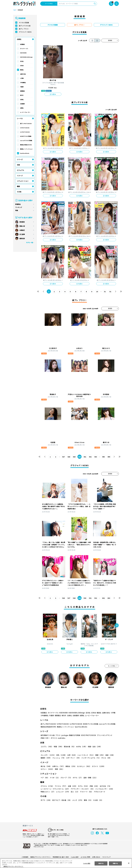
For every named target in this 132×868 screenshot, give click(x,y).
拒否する (101, 863)
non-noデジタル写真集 (26, 140)
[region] (66, 863)
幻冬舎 (22, 66)
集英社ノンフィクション (26, 149)
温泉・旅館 (90, 778)
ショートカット (85, 755)
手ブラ (46, 800)
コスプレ (47, 747)
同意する (115, 863)
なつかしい (83, 766)
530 (85, 598)
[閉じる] (129, 863)
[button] (117, 626)
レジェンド (63, 792)
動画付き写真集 (74, 735)
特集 (17, 210)
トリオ (55, 778)
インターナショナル (91, 758)
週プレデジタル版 (25, 26)
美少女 (46, 766)
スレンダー (48, 755)
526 (63, 598)
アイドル (61, 786)
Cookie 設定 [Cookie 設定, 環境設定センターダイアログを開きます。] (87, 863)
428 (69, 457)
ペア (45, 778)
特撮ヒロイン (48, 792)
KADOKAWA (23, 53)
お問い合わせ (96, 857)
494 (109, 457)
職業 (18, 186)
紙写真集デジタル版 (48, 735)
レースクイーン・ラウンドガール (55, 789)
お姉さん (58, 766)
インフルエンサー (104, 789)
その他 (19, 192)
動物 (88, 800)
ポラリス (54, 738)
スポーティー (73, 758)
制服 (58, 747)
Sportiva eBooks (25, 153)
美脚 (99, 755)
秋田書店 (22, 44)
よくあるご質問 (85, 857)
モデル (83, 786)
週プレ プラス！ (24, 29)
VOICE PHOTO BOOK (88, 735)
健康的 (46, 758)
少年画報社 (23, 83)
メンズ (77, 800)
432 (90, 457)
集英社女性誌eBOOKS (26, 145)
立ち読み (53, 94)
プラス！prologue (62, 735)
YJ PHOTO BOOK (25, 128)
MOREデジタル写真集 (26, 136)
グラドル (47, 786)
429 (74, 457)
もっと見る (112, 666)
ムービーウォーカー (25, 112)
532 (96, 598)
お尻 (71, 755)
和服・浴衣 (94, 747)
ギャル (106, 758)
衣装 (18, 165)
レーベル (20, 118)
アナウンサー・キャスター (82, 789)
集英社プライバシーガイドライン (41, 857)
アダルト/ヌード (99, 792)
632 (103, 598)
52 (110, 292)
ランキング (19, 207)
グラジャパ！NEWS (25, 32)
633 (109, 598)
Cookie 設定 (75, 857)
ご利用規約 (25, 857)
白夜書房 (22, 104)
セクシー (112, 766)
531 (90, 598)
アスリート (86, 792)
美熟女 (70, 766)
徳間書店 (22, 91)
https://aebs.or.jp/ (38, 847)
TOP (14, 10)
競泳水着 (69, 747)
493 (103, 457)
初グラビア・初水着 (62, 800)
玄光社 (22, 61)
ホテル (77, 778)
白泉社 (22, 99)
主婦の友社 (23, 74)
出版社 (19, 39)
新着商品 (18, 204)
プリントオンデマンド (104, 735)
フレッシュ (59, 758)
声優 (93, 786)
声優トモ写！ (45, 738)
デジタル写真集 (24, 23)
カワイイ (98, 766)
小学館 (22, 78)
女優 (72, 786)
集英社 (22, 70)
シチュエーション (23, 181)
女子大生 (104, 786)
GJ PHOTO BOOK (25, 132)
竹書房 (22, 87)
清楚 (45, 769)
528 (74, 598)
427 (63, 457)
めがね (81, 747)
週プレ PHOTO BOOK (26, 124)
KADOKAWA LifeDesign (26, 57)
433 (96, 457)
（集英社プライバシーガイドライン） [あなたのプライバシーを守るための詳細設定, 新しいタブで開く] (13, 866)
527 (69, 598)
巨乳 (61, 755)
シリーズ (20, 159)
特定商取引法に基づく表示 (61, 857)
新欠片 (22, 95)
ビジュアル (20, 170)
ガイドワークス (24, 49)
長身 (109, 755)
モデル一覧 (29, 243)
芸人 (75, 792)
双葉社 (22, 108)
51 (105, 292)
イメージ (20, 176)
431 (85, 457)
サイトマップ (106, 857)
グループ (66, 778)
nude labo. (62, 738)
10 (97, 292)
